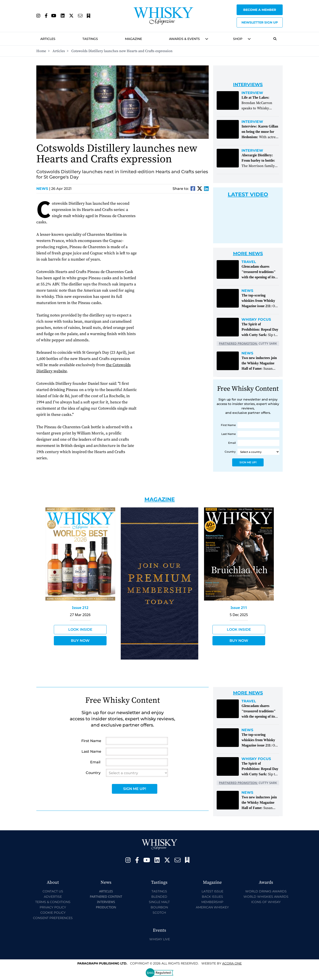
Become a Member (260, 10)
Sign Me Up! (248, 462)
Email (232, 443)
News (43, 189)
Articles (48, 39)
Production (106, 907)
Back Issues (212, 897)
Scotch (159, 913)
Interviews (106, 902)
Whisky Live (160, 939)
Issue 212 (80, 608)
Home (41, 51)
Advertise (53, 897)
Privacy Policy (53, 907)
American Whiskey (212, 907)
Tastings (90, 39)
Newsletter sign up (260, 22)
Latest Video (248, 194)
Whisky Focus (256, 320)
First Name (228, 425)
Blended (159, 897)
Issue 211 (239, 608)
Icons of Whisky (266, 902)
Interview (252, 93)
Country (230, 452)
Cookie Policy (53, 913)
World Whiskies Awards (266, 897)
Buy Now (80, 641)
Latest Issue (212, 891)
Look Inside (80, 629)
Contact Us (53, 891)
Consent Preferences (53, 918)
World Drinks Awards (266, 891)
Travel (249, 262)
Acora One (232, 963)
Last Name (229, 434)
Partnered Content (106, 897)
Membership (212, 902)
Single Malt (159, 902)
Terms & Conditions (53, 902)
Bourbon (159, 907)
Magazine (133, 39)
